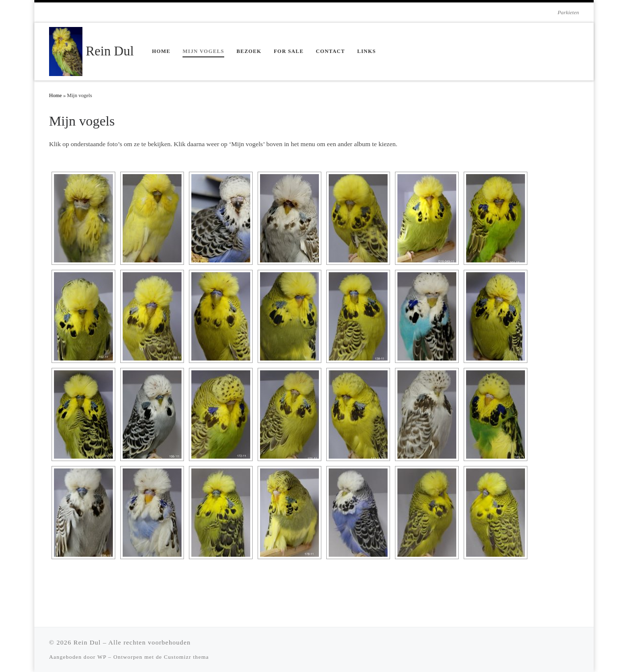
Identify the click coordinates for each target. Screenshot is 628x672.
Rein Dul (87, 642)
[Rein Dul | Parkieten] (66, 50)
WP (102, 657)
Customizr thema (186, 657)
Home (55, 95)
